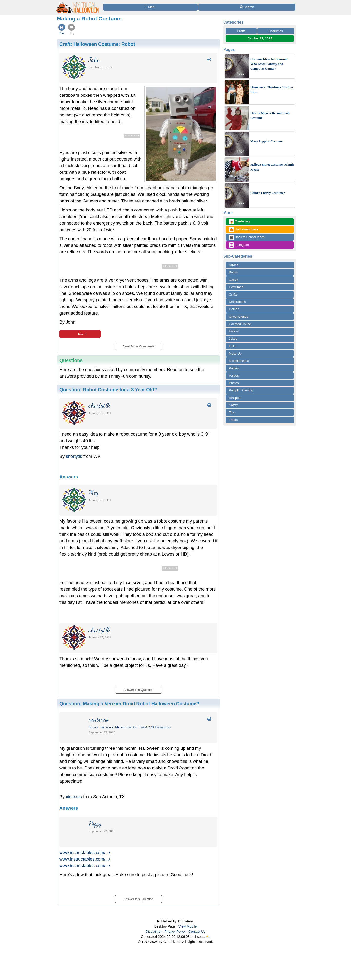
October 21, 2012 (260, 38)
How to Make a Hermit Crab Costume (270, 115)
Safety (233, 405)
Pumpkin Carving (241, 390)
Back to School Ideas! (247, 237)
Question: (108, 390)
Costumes (276, 31)
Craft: (97, 44)
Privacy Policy (175, 932)
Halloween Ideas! (244, 229)
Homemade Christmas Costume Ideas (272, 90)
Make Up (235, 353)
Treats (233, 420)
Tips (232, 412)
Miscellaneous (239, 361)
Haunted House (240, 324)
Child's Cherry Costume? (268, 193)
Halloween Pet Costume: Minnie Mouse (272, 167)
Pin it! (80, 334)
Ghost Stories (239, 317)
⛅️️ (208, 937)
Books (233, 272)
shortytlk (74, 456)
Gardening (239, 222)
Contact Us (197, 932)
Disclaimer (154, 932)
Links (233, 346)
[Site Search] (247, 7)
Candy (234, 280)
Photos (234, 383)
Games (234, 309)
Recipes (235, 398)
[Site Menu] (150, 7)
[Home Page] (78, 3)
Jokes (233, 339)
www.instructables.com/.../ (85, 853)
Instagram (239, 245)
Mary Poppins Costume (266, 141)
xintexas (74, 797)
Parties (234, 368)
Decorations (237, 302)
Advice (234, 265)
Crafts (241, 31)
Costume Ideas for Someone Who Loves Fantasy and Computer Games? (269, 64)
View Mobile (188, 926)
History (234, 331)
